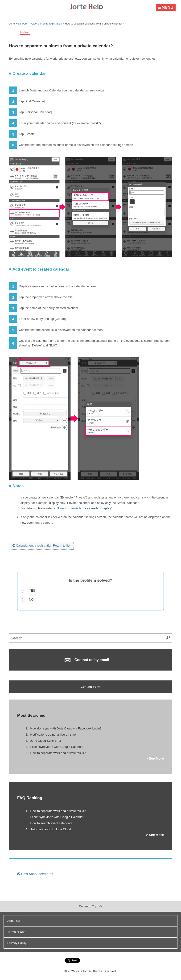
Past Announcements (35, 874)
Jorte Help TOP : (19, 24)
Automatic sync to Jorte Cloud (51, 829)
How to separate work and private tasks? (58, 753)
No (31, 599)
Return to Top (90, 906)
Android (25, 32)
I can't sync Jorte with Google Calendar (57, 747)
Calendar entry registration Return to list (41, 546)
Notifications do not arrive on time (53, 735)
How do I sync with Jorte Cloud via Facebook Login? (66, 728)
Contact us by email (87, 660)
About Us (14, 921)
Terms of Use (16, 932)
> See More (155, 758)
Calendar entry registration (47, 24)
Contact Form (91, 687)
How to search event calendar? (51, 823)
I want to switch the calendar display (84, 508)
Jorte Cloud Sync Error (46, 741)
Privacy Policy (17, 943)
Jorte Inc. (82, 971)
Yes (32, 591)
